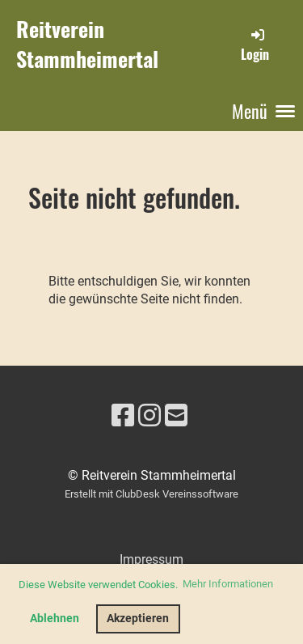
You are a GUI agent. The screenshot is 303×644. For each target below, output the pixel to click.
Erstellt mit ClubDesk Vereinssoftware (151, 494)
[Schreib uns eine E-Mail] (176, 416)
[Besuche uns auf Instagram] (149, 416)
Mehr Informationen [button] (228, 584)
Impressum (151, 559)
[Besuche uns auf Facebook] (123, 416)
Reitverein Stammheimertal (87, 44)
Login (255, 44)
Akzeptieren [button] (138, 619)
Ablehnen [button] (55, 619)
